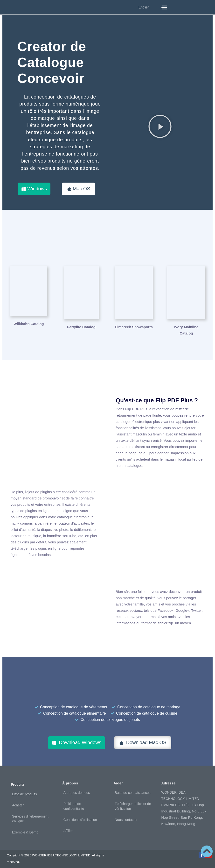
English (144, 7)
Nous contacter (126, 817)
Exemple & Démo (25, 829)
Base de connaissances (133, 790)
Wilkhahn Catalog (29, 324)
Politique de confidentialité (74, 803)
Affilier (68, 828)
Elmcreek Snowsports (134, 324)
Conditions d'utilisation (80, 817)
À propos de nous (77, 790)
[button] (164, 7)
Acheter (18, 802)
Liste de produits (24, 791)
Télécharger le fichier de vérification (133, 803)
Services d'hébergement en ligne (30, 816)
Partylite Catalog (81, 324)
